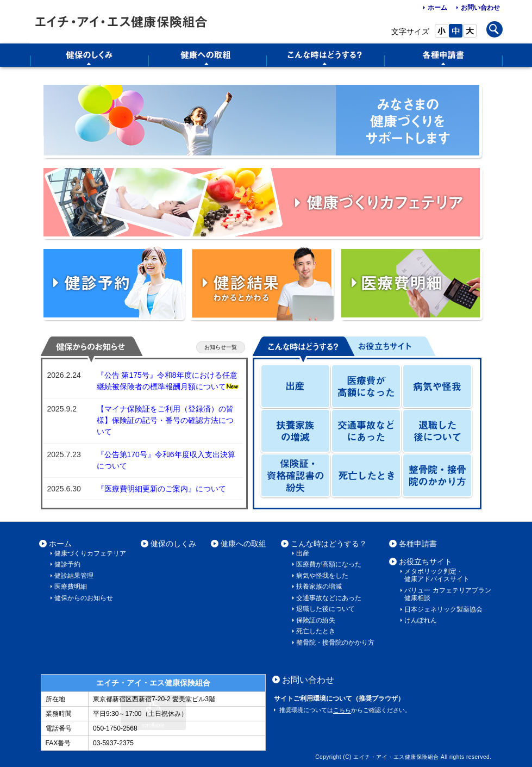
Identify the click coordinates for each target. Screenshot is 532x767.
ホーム (437, 8)
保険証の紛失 (316, 620)
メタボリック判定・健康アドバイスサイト (437, 575)
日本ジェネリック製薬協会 (443, 609)
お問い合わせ (480, 8)
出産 (303, 553)
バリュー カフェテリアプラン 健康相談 (447, 594)
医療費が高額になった (329, 564)
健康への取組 (243, 544)
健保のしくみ (173, 544)
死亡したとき (316, 631)
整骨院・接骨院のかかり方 (335, 643)
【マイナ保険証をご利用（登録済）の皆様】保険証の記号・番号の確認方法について (165, 420)
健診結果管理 (74, 576)
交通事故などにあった (329, 598)
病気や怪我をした (322, 576)
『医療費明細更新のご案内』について (161, 489)
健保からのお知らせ (84, 598)
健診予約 (67, 564)
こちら (342, 710)
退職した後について (326, 609)
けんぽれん (421, 620)
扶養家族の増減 (319, 587)
